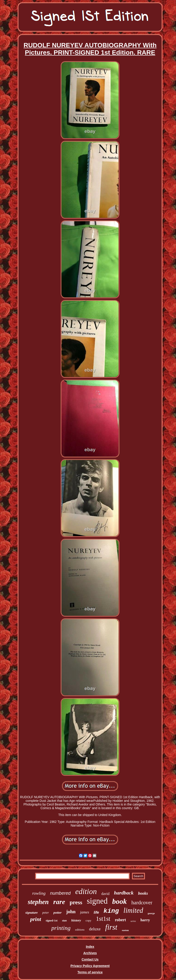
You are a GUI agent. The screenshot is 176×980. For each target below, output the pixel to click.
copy (88, 920)
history (76, 920)
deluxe (95, 929)
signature (32, 913)
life (96, 912)
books (143, 893)
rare (59, 902)
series (133, 921)
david (105, 894)
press (76, 902)
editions (80, 930)
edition (86, 891)
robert (120, 920)
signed (97, 901)
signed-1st (51, 921)
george (151, 913)
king (111, 911)
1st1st (103, 919)
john (71, 912)
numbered (60, 893)
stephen (38, 902)
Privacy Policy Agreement (90, 966)
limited (133, 910)
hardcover (142, 903)
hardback (124, 893)
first (111, 927)
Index (90, 947)
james (85, 912)
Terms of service (90, 972)
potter (58, 913)
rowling (39, 893)
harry (145, 920)
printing (61, 928)
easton (125, 930)
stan (64, 921)
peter (46, 913)
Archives (90, 953)
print (36, 919)
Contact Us (90, 959)
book (120, 901)
